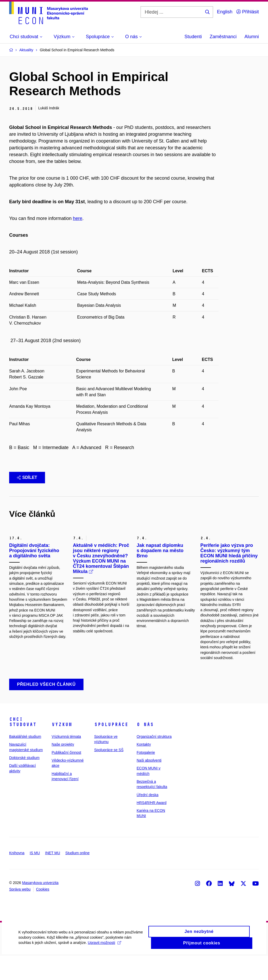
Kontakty (144, 768)
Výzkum (62, 749)
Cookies (43, 913)
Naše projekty (63, 768)
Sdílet (27, 477)
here (77, 218)
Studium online (78, 877)
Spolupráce (111, 749)
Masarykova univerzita (40, 907)
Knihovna (17, 877)
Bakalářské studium (25, 761)
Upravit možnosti (104, 970)
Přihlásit (248, 12)
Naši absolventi (149, 784)
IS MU (35, 877)
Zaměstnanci (223, 37)
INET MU (52, 877)
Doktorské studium (24, 782)
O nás (145, 749)
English (225, 12)
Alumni (252, 37)
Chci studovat (23, 746)
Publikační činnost (66, 776)
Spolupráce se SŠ (109, 774)
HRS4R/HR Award (152, 826)
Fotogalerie (146, 776)
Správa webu (20, 913)
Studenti (193, 37)
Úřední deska (147, 819)
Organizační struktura (154, 761)
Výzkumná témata (66, 761)
